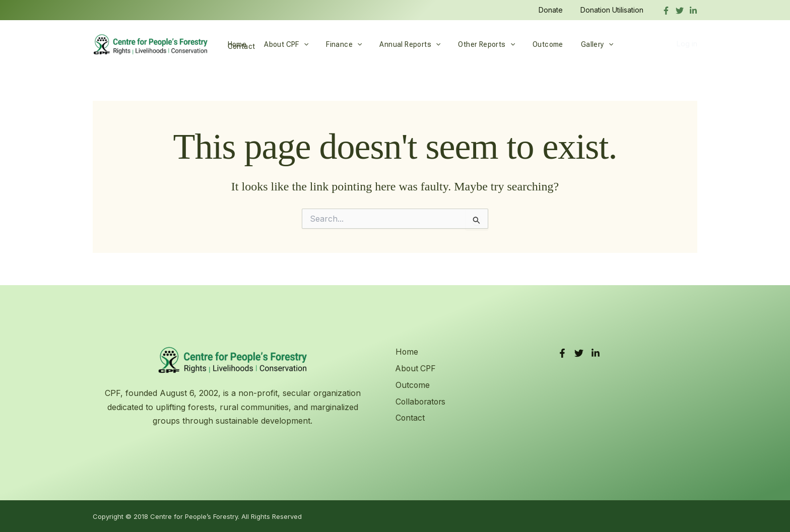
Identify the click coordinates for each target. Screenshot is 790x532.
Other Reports (471, 44)
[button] (298, 44)
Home (235, 44)
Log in (687, 44)
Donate (556, 10)
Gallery (574, 44)
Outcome (528, 44)
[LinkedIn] (596, 353)
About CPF (281, 44)
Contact (618, 44)
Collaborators (421, 401)
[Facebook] (666, 11)
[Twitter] (680, 11)
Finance (335, 44)
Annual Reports (398, 44)
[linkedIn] (693, 11)
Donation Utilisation (613, 10)
